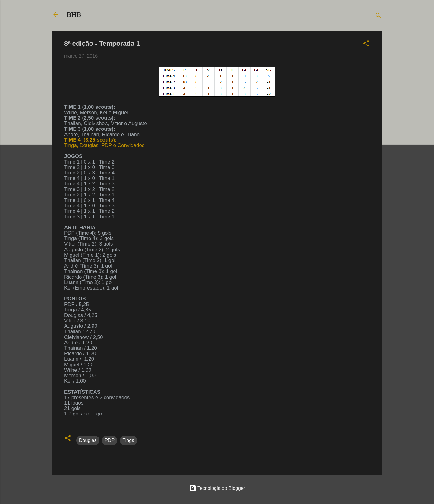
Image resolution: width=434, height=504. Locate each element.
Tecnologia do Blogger (217, 488)
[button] (366, 44)
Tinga (129, 440)
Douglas (88, 440)
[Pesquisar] (378, 16)
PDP (110, 440)
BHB (74, 14)
